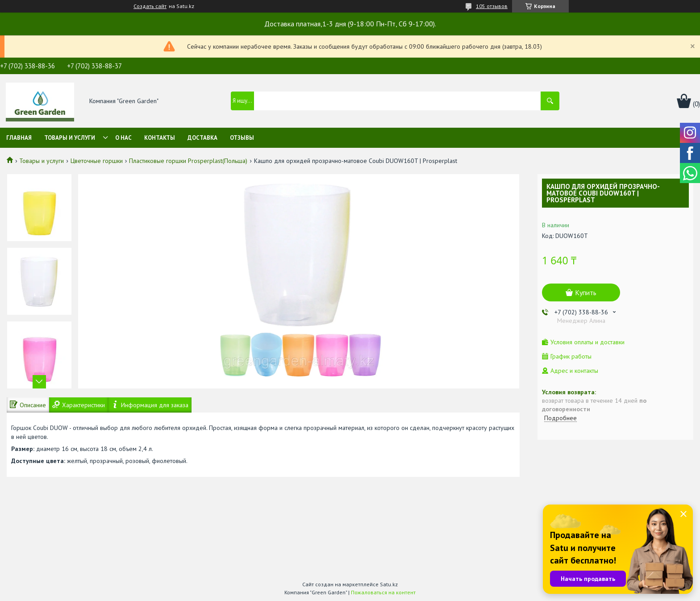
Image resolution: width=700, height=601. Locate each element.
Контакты (160, 138)
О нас (123, 138)
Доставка (202, 138)
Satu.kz (389, 584)
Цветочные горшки (97, 161)
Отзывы (242, 138)
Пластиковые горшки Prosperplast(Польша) (188, 161)
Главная (19, 138)
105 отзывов (492, 6)
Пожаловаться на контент (383, 592)
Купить (586, 292)
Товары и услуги (70, 138)
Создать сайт (150, 6)
